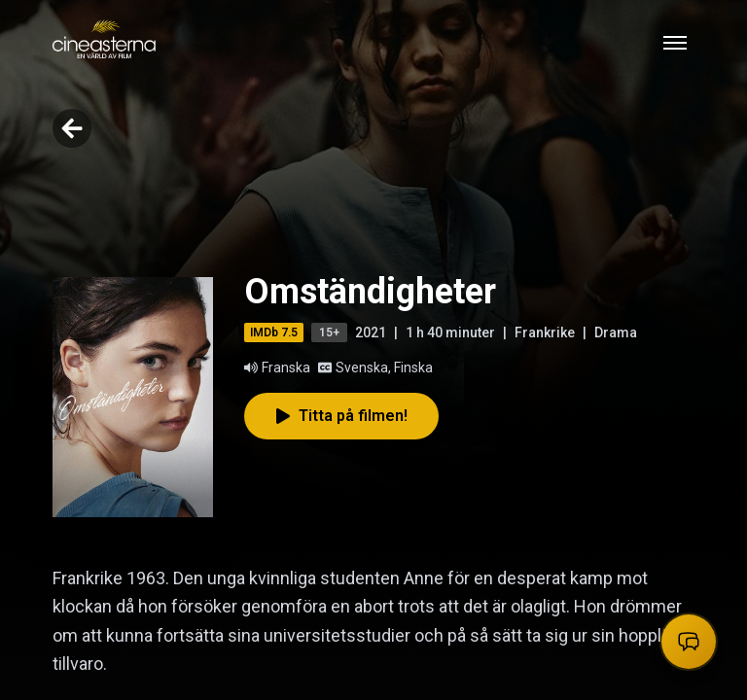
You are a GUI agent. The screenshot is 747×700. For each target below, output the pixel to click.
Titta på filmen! (341, 416)
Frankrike (545, 332)
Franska (277, 367)
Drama (616, 332)
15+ (329, 332)
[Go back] (72, 128)
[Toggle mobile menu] (675, 43)
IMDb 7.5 (274, 332)
